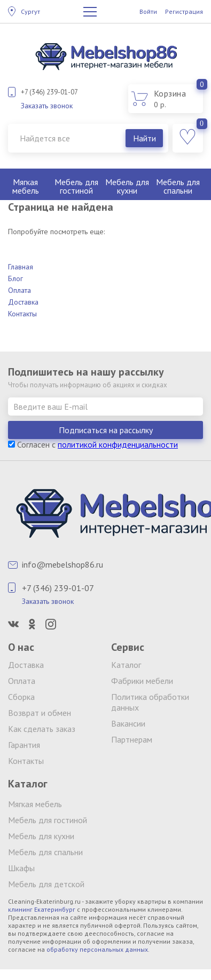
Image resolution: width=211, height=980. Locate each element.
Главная (21, 267)
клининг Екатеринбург (42, 909)
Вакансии (128, 723)
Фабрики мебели (142, 681)
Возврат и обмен (40, 713)
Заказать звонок (47, 106)
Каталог (126, 665)
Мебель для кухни (127, 186)
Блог (15, 278)
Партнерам (132, 739)
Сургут (30, 11)
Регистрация (184, 11)
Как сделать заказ (42, 729)
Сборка (21, 697)
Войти (148, 11)
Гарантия (24, 745)
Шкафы (21, 868)
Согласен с (93, 444)
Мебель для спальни (178, 186)
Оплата (19, 290)
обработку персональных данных (97, 949)
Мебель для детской (46, 884)
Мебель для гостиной (76, 186)
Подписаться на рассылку (106, 430)
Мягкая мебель (26, 186)
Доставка (23, 302)
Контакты (22, 314)
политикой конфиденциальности (118, 444)
